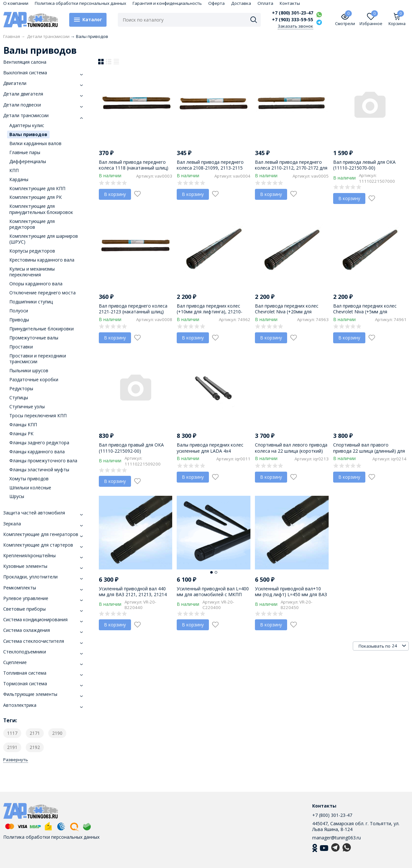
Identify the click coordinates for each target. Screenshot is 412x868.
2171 (35, 733)
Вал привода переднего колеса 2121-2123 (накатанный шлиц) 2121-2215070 (133, 312)
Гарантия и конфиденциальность (167, 3)
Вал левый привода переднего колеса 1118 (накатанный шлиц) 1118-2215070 (134, 168)
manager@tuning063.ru (337, 838)
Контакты (290, 3)
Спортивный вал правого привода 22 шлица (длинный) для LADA (369, 451)
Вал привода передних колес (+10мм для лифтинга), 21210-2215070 (210, 312)
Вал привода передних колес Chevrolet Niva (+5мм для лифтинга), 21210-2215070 (365, 312)
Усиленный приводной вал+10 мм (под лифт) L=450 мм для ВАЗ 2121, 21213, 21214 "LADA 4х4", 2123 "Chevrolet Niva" (291, 597)
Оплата (265, 3)
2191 (12, 747)
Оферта (216, 3)
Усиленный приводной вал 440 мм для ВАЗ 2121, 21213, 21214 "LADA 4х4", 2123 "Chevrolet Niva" (135, 594)
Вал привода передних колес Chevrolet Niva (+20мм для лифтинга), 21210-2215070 (287, 312)
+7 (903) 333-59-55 (293, 20)
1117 (12, 733)
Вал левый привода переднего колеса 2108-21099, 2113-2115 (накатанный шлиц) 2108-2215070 (213, 168)
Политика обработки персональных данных (80, 3)
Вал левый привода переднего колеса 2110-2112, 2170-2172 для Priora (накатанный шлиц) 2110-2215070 (291, 171)
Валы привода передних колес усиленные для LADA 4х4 (210, 448)
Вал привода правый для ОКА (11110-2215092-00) (131, 448)
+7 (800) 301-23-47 (293, 13)
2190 (57, 733)
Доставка (241, 3)
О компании (16, 3)
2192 (35, 747)
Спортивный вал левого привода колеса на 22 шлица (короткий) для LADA (291, 451)
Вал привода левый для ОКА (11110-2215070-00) (364, 165)
